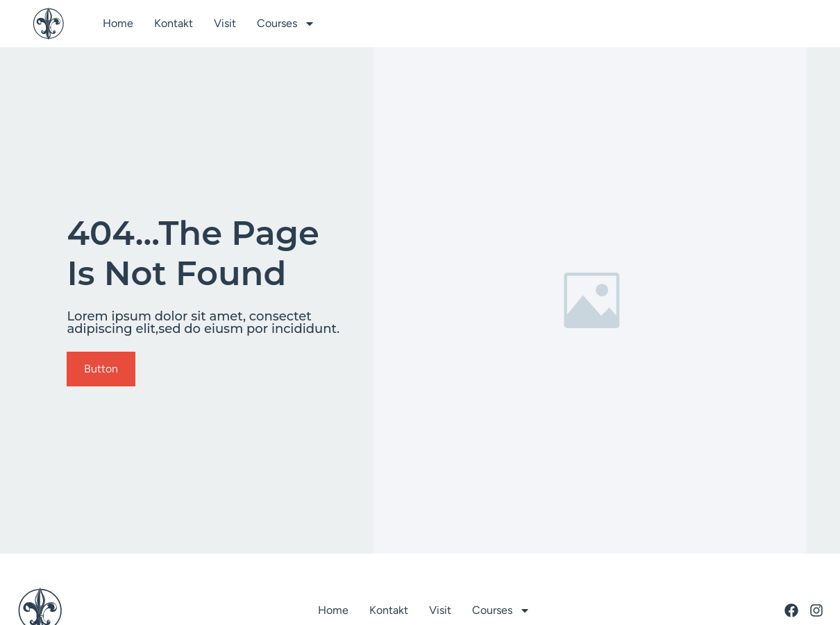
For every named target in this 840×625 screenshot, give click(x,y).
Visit (225, 23)
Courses (286, 24)
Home (118, 23)
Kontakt (174, 23)
